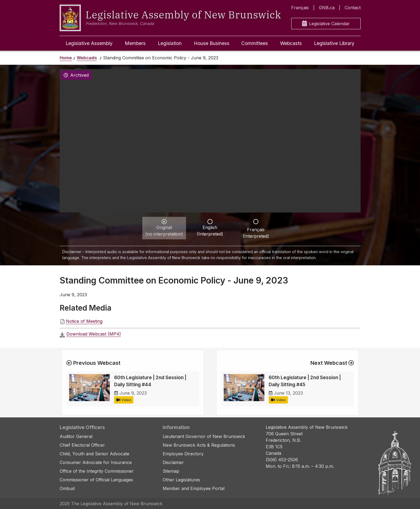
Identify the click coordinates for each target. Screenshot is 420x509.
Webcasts (291, 43)
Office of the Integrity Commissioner (97, 471)
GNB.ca (327, 8)
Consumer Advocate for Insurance (96, 462)
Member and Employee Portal (194, 488)
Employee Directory (183, 454)
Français (300, 8)
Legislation (170, 43)
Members (135, 43)
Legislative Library (334, 43)
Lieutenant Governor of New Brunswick (204, 436)
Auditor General (76, 436)
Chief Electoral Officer (82, 445)
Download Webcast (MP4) (94, 334)
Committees (255, 43)
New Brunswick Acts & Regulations (199, 445)
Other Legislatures (181, 480)
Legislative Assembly (89, 43)
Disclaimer (173, 462)
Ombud (67, 488)
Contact (353, 8)
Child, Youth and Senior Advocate (94, 454)
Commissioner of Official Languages (96, 480)
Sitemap (171, 471)
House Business (212, 43)
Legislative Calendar (326, 24)
